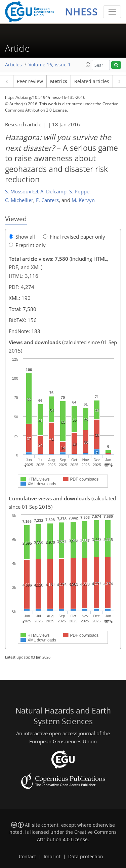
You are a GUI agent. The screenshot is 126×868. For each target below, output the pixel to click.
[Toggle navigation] (112, 12)
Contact (27, 857)
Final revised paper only (74, 237)
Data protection (86, 857)
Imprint (52, 857)
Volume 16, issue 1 (50, 65)
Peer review (30, 81)
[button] (88, 65)
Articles (13, 65)
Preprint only (27, 245)
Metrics (59, 81)
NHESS (81, 12)
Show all (22, 237)
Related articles (92, 81)
